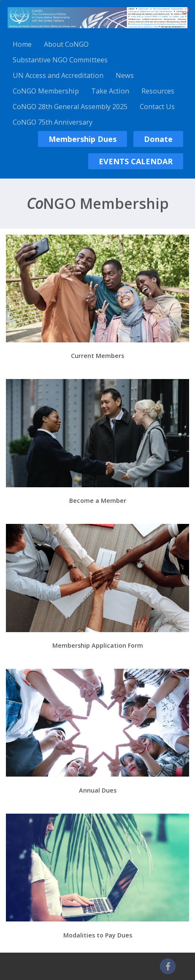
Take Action (110, 91)
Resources (158, 91)
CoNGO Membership (46, 91)
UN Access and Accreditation (58, 75)
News (125, 75)
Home (22, 44)
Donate (158, 139)
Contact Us (157, 107)
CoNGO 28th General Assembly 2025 (70, 107)
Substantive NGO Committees (60, 60)
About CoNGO (66, 44)
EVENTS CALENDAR (136, 161)
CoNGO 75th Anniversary (53, 122)
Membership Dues (83, 139)
